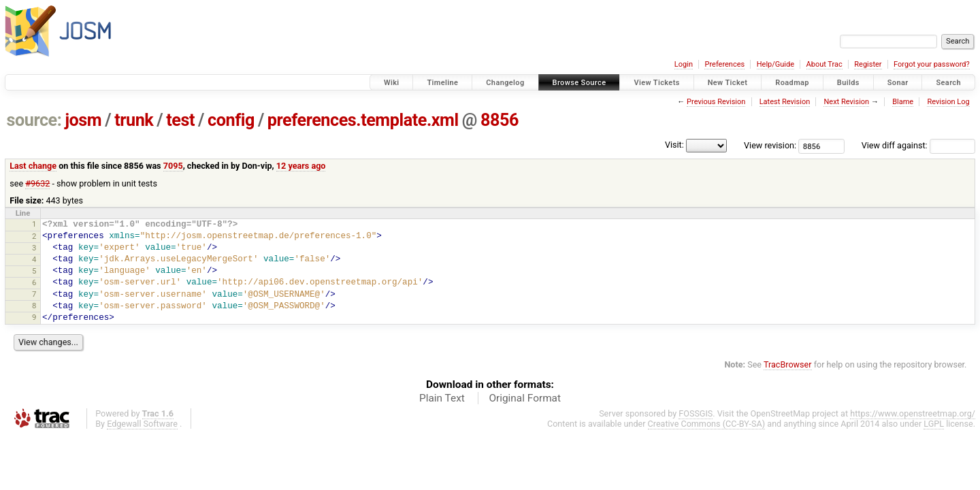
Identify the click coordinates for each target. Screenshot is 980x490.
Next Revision (846, 102)
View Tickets (656, 83)
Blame (903, 102)
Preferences (724, 64)
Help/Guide (775, 64)
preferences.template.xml (363, 120)
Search (948, 83)
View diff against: (918, 145)
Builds (848, 83)
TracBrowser (788, 364)
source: (34, 120)
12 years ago (301, 166)
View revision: (770, 145)
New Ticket (728, 83)
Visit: (674, 145)
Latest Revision (785, 102)
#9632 (37, 183)
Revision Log (948, 102)
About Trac (824, 64)
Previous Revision (716, 102)
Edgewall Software (142, 424)
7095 (173, 166)
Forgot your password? (932, 64)
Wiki (392, 83)
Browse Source (579, 83)
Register (868, 64)
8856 (500, 120)
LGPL (934, 424)
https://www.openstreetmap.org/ (913, 413)
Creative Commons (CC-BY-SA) (707, 424)
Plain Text (442, 398)
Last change (33, 166)
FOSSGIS (696, 413)
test (180, 120)
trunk (134, 120)
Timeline (442, 83)
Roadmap (792, 83)
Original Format (525, 398)
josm (83, 120)
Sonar (898, 83)
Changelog (505, 83)
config (231, 120)
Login (684, 64)
